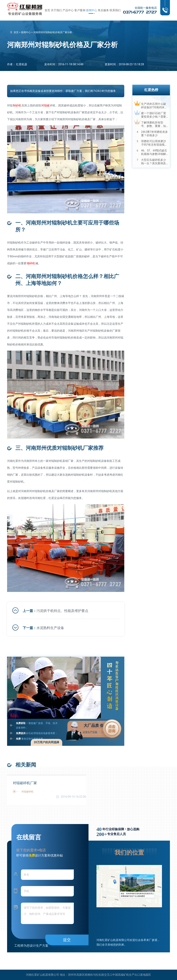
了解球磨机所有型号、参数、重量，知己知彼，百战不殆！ (153, 124)
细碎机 (31, 263)
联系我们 (115, 10)
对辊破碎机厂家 (25, 783)
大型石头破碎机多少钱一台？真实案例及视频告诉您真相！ (153, 162)
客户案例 (80, 10)
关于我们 (56, 10)
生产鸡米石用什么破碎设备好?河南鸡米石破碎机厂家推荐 (154, 106)
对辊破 (45, 105)
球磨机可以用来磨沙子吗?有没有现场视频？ (153, 143)
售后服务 (103, 10)
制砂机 (17, 105)
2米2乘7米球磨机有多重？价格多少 (154, 134)
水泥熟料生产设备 (50, 628)
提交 (67, 940)
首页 (47, 10)
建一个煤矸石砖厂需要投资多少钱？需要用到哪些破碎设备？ (153, 115)
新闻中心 (92, 10)
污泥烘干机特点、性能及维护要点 (62, 611)
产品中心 (68, 10)
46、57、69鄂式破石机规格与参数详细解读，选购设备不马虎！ (154, 152)
